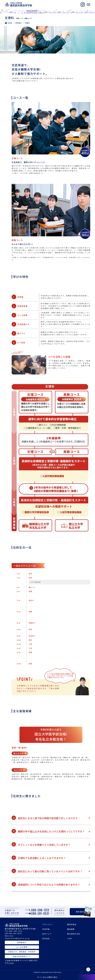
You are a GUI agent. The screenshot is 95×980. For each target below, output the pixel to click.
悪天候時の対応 (74, 934)
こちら (11, 963)
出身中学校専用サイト (22, 956)
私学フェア (47, 934)
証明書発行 (22, 942)
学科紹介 (19, 23)
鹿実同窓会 (72, 924)
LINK (69, 938)
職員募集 (71, 929)
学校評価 (46, 929)
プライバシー (48, 924)
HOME (10, 23)
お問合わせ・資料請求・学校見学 (22, 952)
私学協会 (46, 938)
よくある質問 (22, 947)
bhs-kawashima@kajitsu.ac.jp (17, 937)
